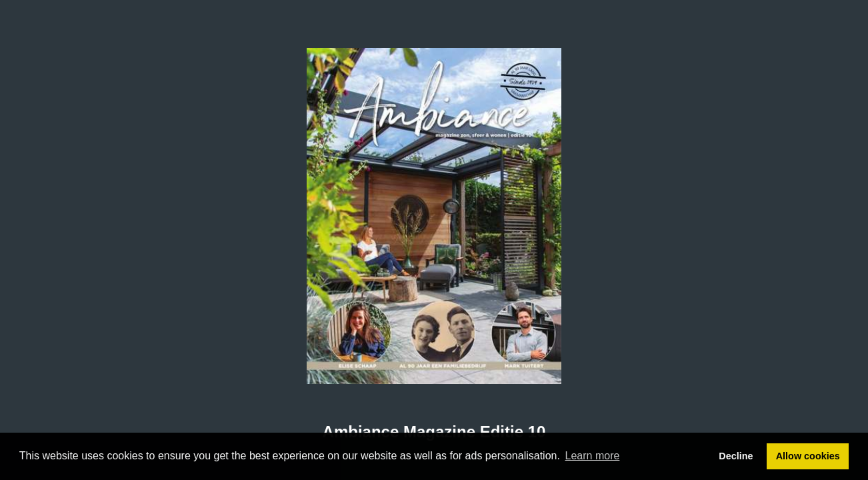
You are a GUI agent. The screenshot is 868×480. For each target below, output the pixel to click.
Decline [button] (736, 456)
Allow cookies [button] (808, 456)
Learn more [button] (593, 456)
